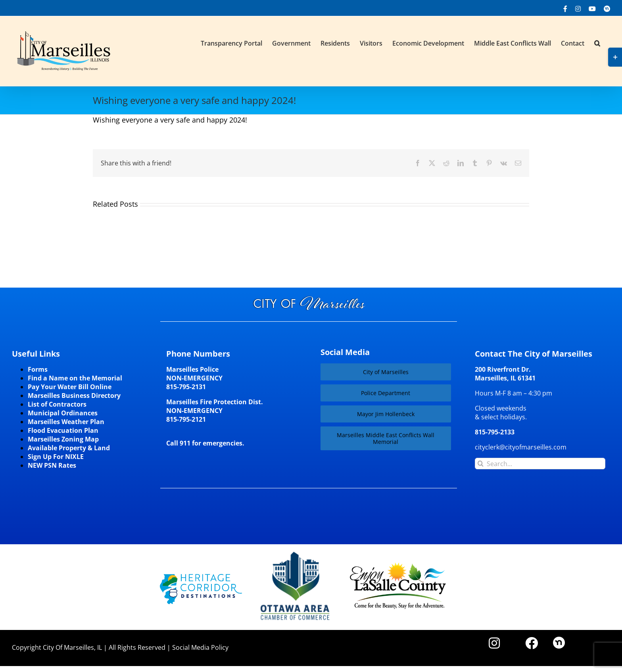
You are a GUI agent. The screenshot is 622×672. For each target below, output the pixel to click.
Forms (38, 369)
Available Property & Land (69, 448)
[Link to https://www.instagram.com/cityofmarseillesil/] (494, 643)
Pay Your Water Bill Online (70, 387)
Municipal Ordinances (63, 413)
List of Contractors (57, 404)
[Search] (481, 464)
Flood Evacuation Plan (63, 430)
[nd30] (559, 640)
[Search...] (540, 464)
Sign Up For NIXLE (56, 457)
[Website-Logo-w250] (296, 552)
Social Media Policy (200, 647)
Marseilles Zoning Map (63, 439)
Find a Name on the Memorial (75, 378)
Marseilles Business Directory (74, 396)
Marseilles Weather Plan (66, 422)
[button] (597, 42)
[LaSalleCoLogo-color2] (398, 565)
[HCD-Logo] (201, 577)
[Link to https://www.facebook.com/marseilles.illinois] (532, 643)
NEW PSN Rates (52, 465)
